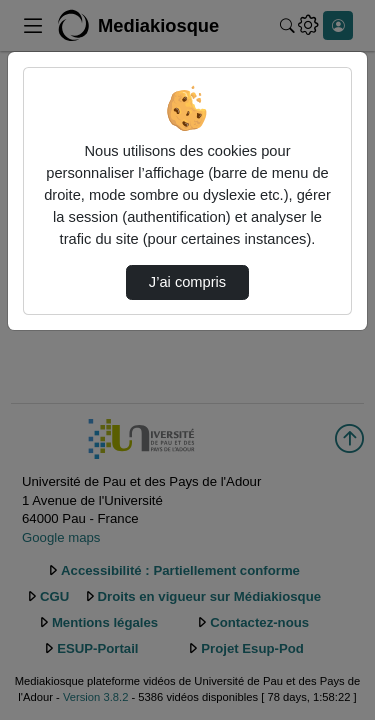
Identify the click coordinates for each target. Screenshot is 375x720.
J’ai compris (187, 282)
